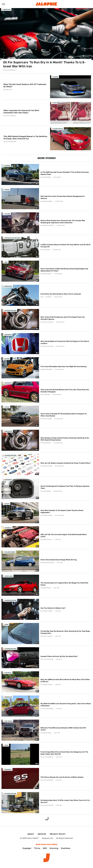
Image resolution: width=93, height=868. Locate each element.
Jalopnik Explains (11, 310)
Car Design (8, 335)
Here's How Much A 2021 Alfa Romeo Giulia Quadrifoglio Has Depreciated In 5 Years (64, 270)
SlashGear (66, 848)
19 (38, 643)
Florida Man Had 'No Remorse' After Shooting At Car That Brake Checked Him (65, 632)
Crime (7, 624)
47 (38, 715)
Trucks (7, 190)
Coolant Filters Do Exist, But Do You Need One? (59, 656)
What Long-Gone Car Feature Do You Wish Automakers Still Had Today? (21, 112)
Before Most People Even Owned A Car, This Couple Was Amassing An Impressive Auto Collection (63, 222)
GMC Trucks (9, 721)
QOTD (55, 103)
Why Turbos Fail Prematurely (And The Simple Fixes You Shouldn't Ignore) (63, 318)
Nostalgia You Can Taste (13, 238)
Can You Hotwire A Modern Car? (53, 608)
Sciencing (54, 848)
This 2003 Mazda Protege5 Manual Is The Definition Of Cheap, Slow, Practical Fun (25, 138)
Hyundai (7, 165)
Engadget (27, 848)
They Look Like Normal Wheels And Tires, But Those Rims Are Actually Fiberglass (65, 391)
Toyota (7, 407)
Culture (7, 214)
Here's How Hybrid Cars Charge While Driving (59, 560)
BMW (6, 262)
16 (38, 788)
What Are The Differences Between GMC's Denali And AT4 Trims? (63, 729)
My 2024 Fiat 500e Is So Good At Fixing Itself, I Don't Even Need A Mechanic (66, 705)
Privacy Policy (58, 834)
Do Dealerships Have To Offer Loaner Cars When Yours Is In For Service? (65, 801)
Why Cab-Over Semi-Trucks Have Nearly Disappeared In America (63, 197)
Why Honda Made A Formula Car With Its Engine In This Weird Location (65, 342)
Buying (7, 359)
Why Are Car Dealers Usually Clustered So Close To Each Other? (66, 463)
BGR (45, 848)
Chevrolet (8, 528)
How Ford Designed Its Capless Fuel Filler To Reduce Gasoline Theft (65, 487)
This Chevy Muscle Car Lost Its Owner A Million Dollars (62, 777)
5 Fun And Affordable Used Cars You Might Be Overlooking (64, 366)
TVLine (37, 848)
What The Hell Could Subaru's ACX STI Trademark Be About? (25, 85)
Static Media (32, 838)
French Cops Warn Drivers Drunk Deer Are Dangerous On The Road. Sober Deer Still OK (64, 753)
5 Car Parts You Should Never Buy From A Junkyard (61, 294)
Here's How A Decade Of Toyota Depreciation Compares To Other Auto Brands (64, 415)
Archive (42, 834)
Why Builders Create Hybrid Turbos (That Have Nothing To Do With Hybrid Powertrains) (65, 439)
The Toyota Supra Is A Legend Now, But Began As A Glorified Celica (64, 584)
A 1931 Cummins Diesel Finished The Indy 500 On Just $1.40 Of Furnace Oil (65, 246)
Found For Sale (58, 129)
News (7, 745)
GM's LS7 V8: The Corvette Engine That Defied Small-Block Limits (64, 536)
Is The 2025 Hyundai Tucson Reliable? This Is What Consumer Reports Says (65, 173)
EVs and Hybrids (10, 552)
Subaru (56, 77)
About (31, 834)
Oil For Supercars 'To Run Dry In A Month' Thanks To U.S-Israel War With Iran (44, 64)
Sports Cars (9, 576)
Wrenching (7, 9)
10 (38, 764)
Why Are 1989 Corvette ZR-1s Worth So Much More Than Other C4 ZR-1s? (65, 681)
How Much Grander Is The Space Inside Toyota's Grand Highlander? (62, 511)
